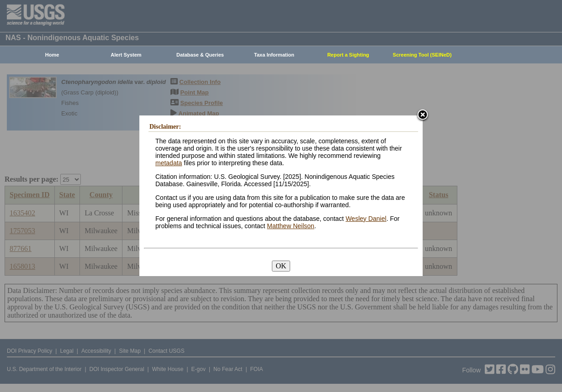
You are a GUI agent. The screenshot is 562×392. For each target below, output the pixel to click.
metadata (169, 163)
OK (281, 266)
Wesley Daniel (366, 219)
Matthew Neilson (291, 226)
